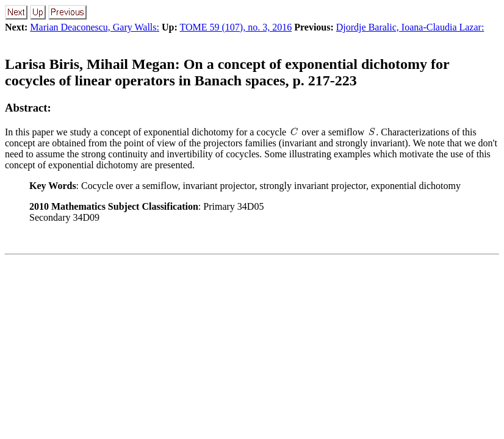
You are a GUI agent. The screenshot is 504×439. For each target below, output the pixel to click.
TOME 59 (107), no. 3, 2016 (236, 27)
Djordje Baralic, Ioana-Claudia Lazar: (410, 27)
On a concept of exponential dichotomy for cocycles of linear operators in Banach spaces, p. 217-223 (227, 72)
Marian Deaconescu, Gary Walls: (95, 27)
